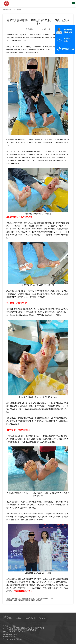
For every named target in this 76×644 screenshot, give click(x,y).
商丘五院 (19, 618)
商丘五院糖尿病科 (30, 618)
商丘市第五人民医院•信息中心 (17, 639)
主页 (14, 10)
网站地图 (5, 626)
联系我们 (14, 626)
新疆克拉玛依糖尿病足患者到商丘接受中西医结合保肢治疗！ (25, 600)
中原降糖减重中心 (8, 618)
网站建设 (5, 639)
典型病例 (20, 10)
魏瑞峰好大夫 (42, 618)
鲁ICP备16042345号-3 (9, 637)
